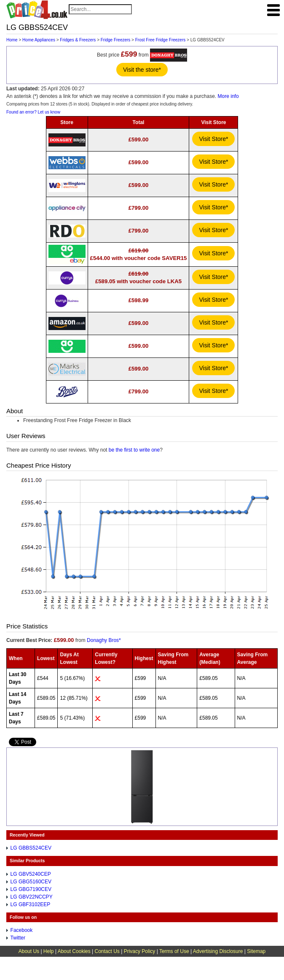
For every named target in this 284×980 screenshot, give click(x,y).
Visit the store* (142, 70)
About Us (29, 951)
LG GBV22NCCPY (32, 897)
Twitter (18, 938)
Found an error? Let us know (33, 112)
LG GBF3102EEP (31, 904)
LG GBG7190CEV (31, 889)
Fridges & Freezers (78, 40)
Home (12, 40)
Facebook (22, 930)
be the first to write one (134, 450)
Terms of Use (174, 951)
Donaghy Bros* (104, 640)
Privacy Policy (140, 951)
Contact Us (107, 951)
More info (228, 96)
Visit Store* (213, 139)
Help (49, 951)
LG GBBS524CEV (31, 848)
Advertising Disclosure (218, 951)
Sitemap (256, 951)
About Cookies (74, 951)
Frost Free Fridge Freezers (160, 40)
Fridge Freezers (116, 40)
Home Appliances (39, 40)
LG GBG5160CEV (31, 882)
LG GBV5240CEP (31, 874)
